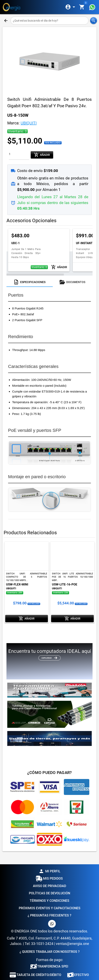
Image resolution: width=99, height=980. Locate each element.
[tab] (30, 282)
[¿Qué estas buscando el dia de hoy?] (50, 21)
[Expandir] (71, 7)
